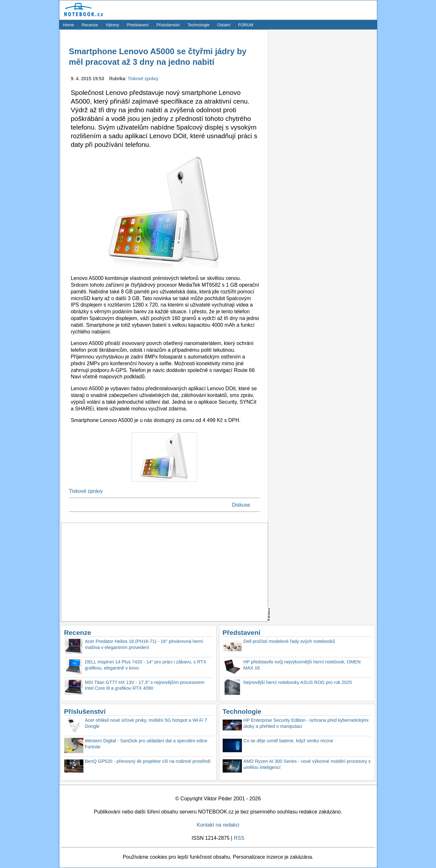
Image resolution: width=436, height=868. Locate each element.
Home (69, 25)
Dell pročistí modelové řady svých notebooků (289, 641)
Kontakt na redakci (218, 825)
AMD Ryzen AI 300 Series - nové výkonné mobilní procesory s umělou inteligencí (307, 764)
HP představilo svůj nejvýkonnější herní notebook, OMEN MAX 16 (302, 665)
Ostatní (224, 25)
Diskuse (241, 505)
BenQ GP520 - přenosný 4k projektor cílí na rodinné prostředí (148, 761)
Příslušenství (168, 25)
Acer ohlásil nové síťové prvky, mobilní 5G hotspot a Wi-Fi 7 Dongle (146, 723)
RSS (239, 838)
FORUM (246, 25)
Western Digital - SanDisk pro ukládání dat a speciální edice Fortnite (146, 744)
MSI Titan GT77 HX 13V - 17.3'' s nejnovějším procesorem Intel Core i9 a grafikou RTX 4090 (145, 685)
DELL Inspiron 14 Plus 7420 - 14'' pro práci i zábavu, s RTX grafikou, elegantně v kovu (146, 665)
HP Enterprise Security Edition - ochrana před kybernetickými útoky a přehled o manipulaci (306, 723)
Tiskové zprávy (143, 79)
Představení (138, 25)
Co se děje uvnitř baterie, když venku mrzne (288, 741)
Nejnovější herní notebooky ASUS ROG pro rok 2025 (298, 682)
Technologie (199, 25)
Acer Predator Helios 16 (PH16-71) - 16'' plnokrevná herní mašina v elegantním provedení (144, 644)
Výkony (112, 25)
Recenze (90, 25)
